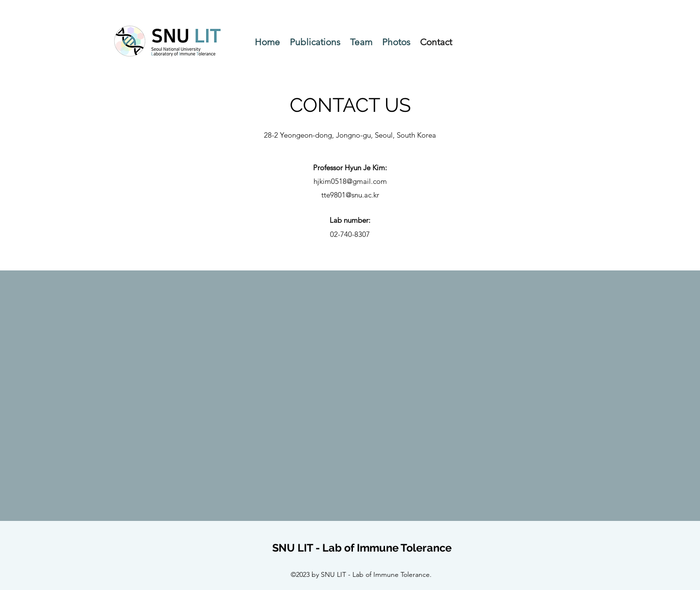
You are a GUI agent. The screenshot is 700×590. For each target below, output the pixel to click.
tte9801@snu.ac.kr (350, 195)
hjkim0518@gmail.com (350, 181)
